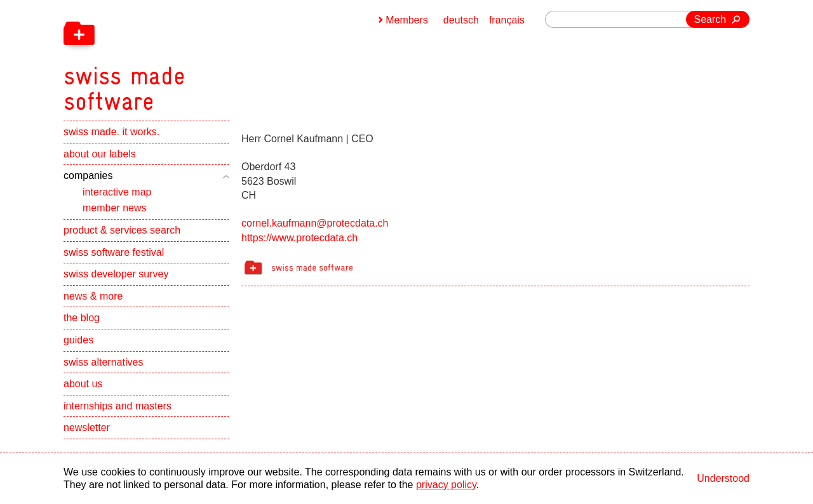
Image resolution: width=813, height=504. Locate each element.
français (507, 20)
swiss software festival (114, 252)
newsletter (87, 428)
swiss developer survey (116, 274)
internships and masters (118, 406)
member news (114, 208)
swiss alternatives (103, 362)
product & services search (122, 230)
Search (710, 19)
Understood (723, 478)
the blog (82, 318)
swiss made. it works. (111, 132)
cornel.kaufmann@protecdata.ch (315, 223)
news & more (93, 296)
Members (407, 20)
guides (78, 340)
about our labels (100, 154)
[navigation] (191, 57)
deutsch (461, 20)
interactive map (117, 192)
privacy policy (446, 485)
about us (83, 384)
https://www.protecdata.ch (299, 238)
